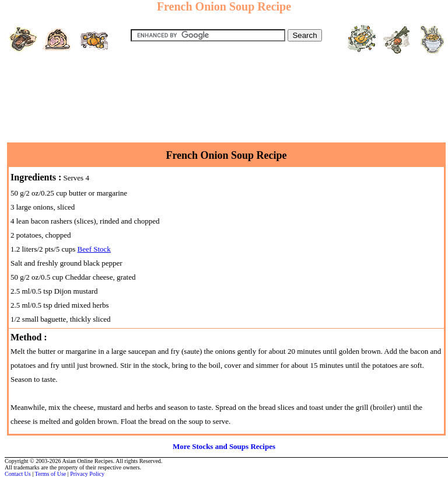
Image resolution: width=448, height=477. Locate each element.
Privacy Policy (87, 474)
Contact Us (18, 474)
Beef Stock (94, 249)
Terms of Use (51, 474)
